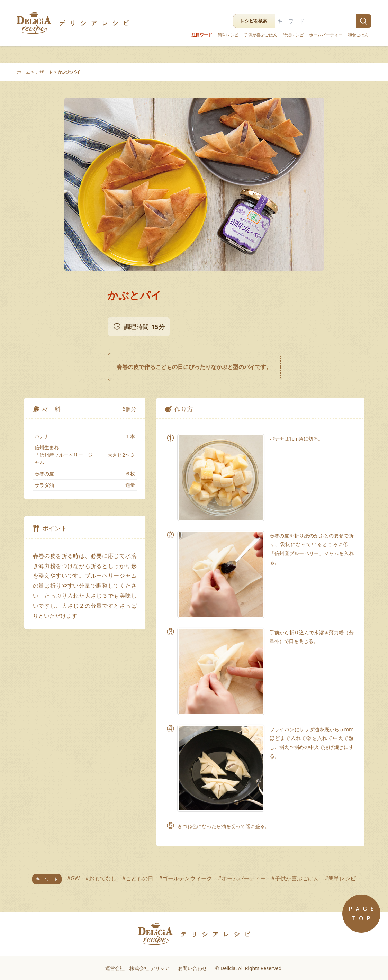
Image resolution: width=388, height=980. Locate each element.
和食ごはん (358, 35)
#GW (74, 878)
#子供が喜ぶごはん (295, 878)
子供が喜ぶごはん (261, 35)
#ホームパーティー (242, 878)
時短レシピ (293, 35)
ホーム (24, 72)
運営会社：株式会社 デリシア (137, 968)
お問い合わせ (192, 968)
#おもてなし (101, 878)
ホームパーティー (326, 35)
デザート (44, 72)
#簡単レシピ (340, 878)
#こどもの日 (138, 878)
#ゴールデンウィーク (186, 878)
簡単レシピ (228, 35)
